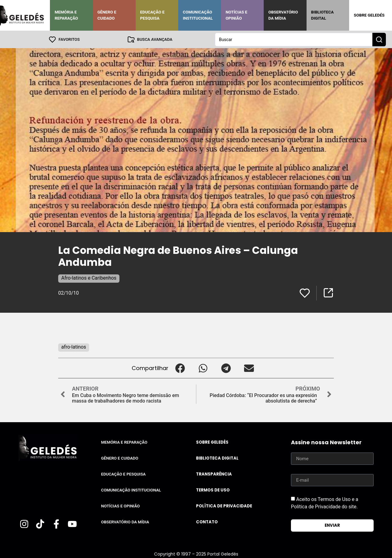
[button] (180, 368)
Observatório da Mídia (283, 15)
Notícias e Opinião (237, 15)
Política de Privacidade (224, 506)
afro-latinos (74, 347)
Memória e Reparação (66, 15)
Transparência (214, 474)
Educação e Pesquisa (153, 15)
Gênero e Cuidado (107, 15)
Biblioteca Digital (322, 15)
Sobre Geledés (369, 15)
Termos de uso (213, 490)
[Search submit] (379, 39)
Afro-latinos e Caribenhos (89, 278)
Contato (207, 522)
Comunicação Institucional (198, 15)
